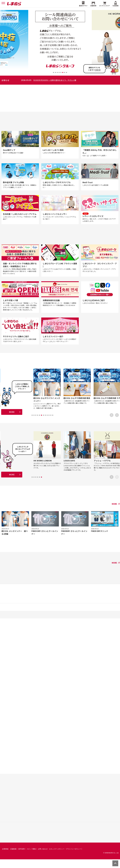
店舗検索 (13, 858)
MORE (12, 419)
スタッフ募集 (31, 858)
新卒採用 (21, 858)
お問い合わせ (42, 858)
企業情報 (5, 858)
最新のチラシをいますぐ (94, 69)
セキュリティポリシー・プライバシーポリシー (65, 858)
